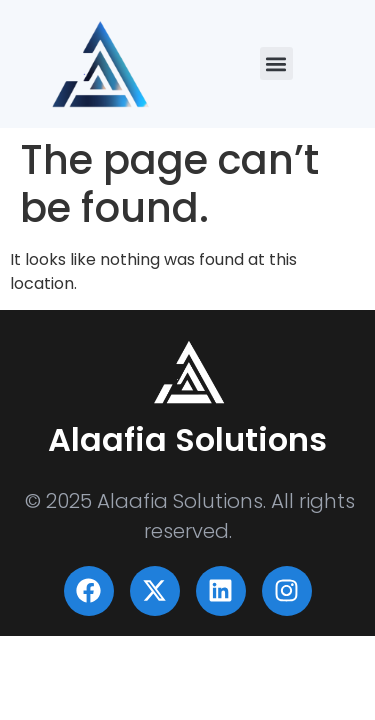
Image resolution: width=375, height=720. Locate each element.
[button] (276, 63)
